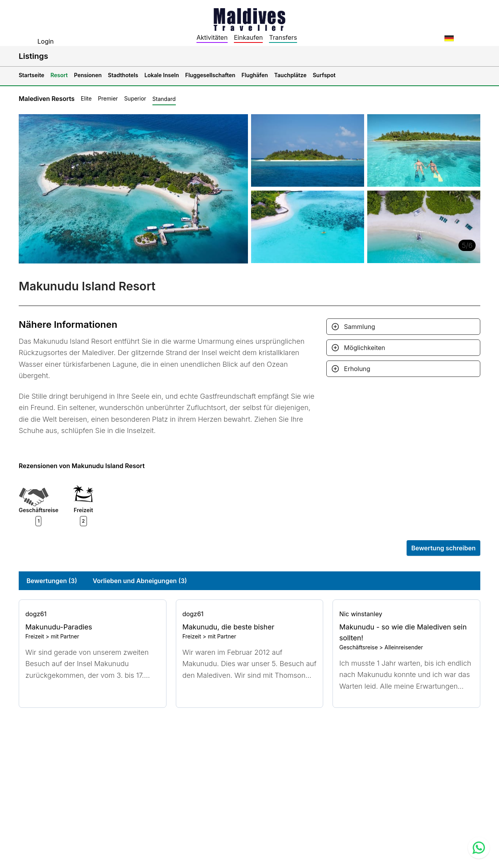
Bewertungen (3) (52, 581)
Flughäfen (255, 75)
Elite (86, 98)
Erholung (357, 369)
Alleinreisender (404, 647)
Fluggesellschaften (210, 75)
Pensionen (88, 75)
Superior (135, 98)
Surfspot (324, 75)
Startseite (32, 75)
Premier (108, 98)
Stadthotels (123, 75)
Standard (164, 99)
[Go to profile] (93, 614)
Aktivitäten (212, 37)
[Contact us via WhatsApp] (479, 848)
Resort (59, 75)
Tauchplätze (290, 75)
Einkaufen (248, 37)
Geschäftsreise (358, 647)
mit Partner (65, 636)
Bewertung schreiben (443, 548)
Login (46, 41)
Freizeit (35, 636)
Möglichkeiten (365, 348)
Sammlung (359, 327)
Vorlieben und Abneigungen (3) (140, 581)
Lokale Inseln (162, 75)
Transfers (283, 37)
